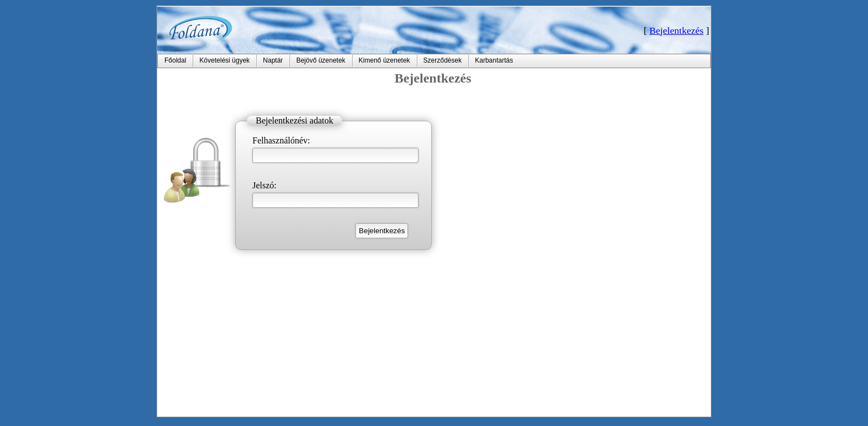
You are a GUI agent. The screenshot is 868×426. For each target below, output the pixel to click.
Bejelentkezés (676, 30)
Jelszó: (265, 185)
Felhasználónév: (281, 140)
